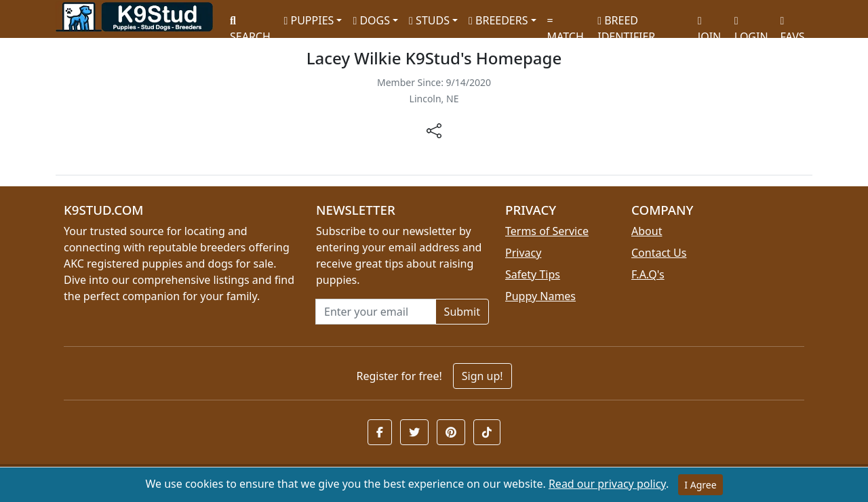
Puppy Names (540, 296)
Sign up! (482, 376)
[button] (380, 432)
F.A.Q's (648, 274)
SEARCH (250, 24)
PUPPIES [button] (309, 20)
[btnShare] (434, 130)
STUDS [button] (429, 20)
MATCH (566, 24)
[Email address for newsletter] (376, 312)
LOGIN (751, 24)
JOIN (709, 24)
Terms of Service (547, 231)
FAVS (793, 24)
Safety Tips (533, 274)
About (647, 231)
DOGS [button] (371, 20)
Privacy (523, 253)
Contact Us (659, 253)
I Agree (700, 485)
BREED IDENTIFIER (626, 23)
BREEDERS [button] (498, 20)
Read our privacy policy (607, 484)
